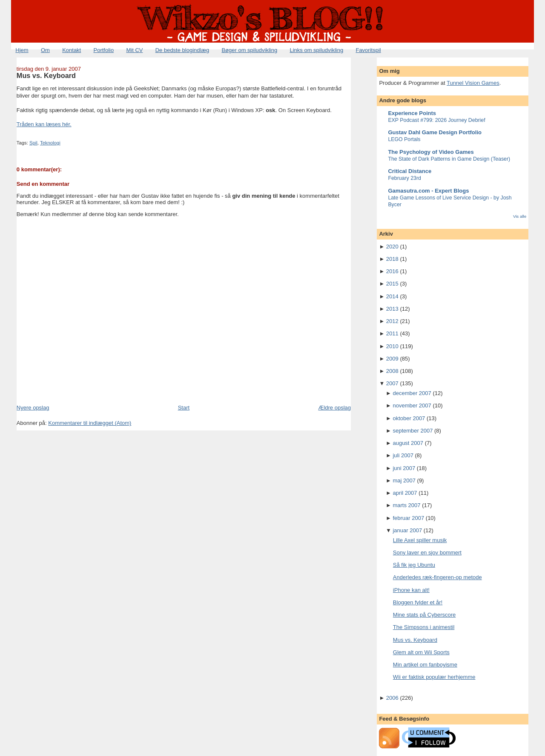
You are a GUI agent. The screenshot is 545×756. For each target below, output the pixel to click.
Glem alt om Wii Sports (421, 652)
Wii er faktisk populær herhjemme (434, 677)
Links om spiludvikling (316, 50)
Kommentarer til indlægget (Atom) (90, 423)
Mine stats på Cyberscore (424, 615)
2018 (392, 259)
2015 (392, 284)
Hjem (22, 50)
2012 (392, 321)
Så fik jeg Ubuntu (414, 565)
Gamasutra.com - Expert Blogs (428, 191)
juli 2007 (403, 455)
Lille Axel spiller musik (420, 540)
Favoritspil (368, 50)
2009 (392, 359)
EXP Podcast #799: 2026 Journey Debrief (436, 120)
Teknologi (50, 143)
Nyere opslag (33, 408)
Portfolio (103, 50)
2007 (392, 383)
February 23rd (404, 178)
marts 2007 (406, 505)
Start (184, 408)
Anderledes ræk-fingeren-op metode (437, 577)
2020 (392, 247)
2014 (392, 296)
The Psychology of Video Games (431, 152)
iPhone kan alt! (411, 590)
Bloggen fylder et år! (418, 602)
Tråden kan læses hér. (44, 124)
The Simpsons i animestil (424, 627)
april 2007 (405, 493)
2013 (392, 309)
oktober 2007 (409, 418)
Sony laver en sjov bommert (427, 553)
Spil (33, 143)
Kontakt (72, 50)
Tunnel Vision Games (473, 83)
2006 (392, 698)
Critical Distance (410, 171)
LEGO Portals (404, 139)
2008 (392, 371)
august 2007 (408, 443)
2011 (392, 333)
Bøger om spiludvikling (249, 50)
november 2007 (412, 405)
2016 (392, 271)
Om (45, 50)
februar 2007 (408, 518)
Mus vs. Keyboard (46, 75)
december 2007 (412, 393)
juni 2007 (404, 468)
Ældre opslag (334, 408)
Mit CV (134, 50)
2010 (392, 346)
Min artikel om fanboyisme (425, 665)
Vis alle (520, 216)
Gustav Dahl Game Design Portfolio (435, 132)
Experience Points (412, 113)
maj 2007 (404, 480)
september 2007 (413, 431)
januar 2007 (407, 530)
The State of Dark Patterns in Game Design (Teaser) (449, 159)
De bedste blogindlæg (182, 50)
